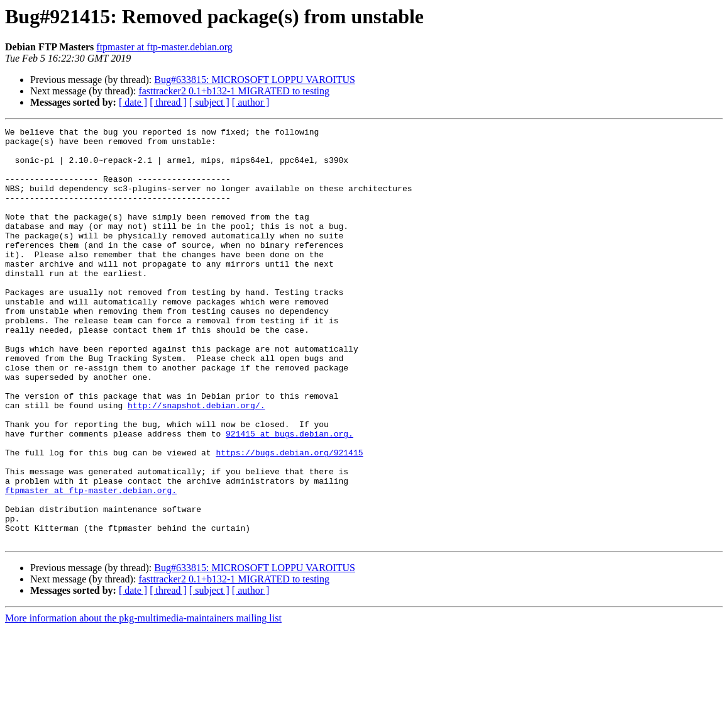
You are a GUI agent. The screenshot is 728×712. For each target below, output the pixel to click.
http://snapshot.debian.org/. (196, 462)
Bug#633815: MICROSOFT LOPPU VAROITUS (255, 80)
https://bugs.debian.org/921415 (289, 518)
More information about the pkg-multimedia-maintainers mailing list (143, 701)
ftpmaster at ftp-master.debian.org (164, 47)
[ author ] (251, 102)
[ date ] (133, 102)
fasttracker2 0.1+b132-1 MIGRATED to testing (234, 91)
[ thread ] (168, 102)
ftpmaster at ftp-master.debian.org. (91, 564)
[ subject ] (209, 102)
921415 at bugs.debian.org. (290, 496)
